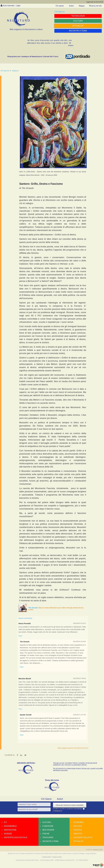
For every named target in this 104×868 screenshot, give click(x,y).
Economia (78, 822)
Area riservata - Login (12, 6)
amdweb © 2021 (98, 849)
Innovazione (10, 830)
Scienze (8, 834)
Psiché (46, 834)
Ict (5, 822)
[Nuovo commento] (25, 618)
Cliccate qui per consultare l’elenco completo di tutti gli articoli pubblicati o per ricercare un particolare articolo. (75, 764)
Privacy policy (57, 857)
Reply (20, 636)
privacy (80, 809)
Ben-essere (48, 830)
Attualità (78, 841)
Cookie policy (47, 857)
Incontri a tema (50, 841)
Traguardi (48, 837)
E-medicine (48, 826)
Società (78, 830)
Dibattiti (78, 834)
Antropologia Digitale (16, 837)
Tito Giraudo (33, 608)
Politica (14, 71)
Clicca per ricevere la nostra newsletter (70, 805)
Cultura (47, 822)
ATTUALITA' (5, 71)
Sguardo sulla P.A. (83, 837)
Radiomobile (10, 826)
